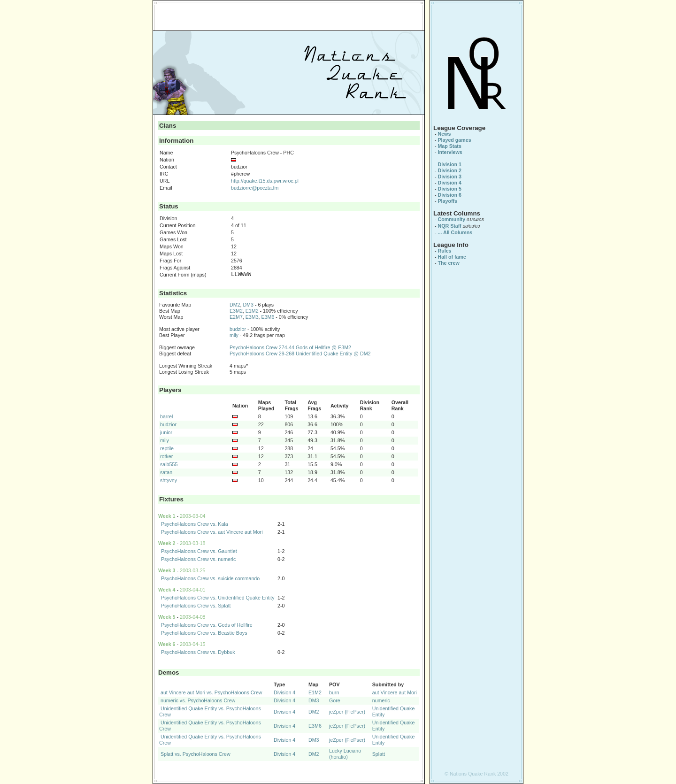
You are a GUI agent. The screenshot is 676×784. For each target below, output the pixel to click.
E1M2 (252, 311)
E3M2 (236, 311)
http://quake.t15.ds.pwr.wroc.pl (265, 181)
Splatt (379, 754)
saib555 (169, 464)
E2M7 (236, 317)
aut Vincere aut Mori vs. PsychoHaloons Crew (211, 692)
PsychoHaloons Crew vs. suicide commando (210, 578)
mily (234, 335)
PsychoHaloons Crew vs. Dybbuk (198, 652)
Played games (454, 140)
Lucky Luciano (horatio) (345, 754)
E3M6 (268, 317)
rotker (166, 456)
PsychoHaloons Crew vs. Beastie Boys (204, 633)
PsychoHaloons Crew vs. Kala (195, 524)
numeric (381, 700)
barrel (166, 416)
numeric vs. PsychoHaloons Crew (198, 700)
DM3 (248, 305)
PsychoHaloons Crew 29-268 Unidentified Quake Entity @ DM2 (300, 354)
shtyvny (169, 480)
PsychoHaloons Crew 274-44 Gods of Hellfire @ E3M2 (290, 347)
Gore (335, 700)
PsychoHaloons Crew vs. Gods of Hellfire (207, 625)
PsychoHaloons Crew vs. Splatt (196, 606)
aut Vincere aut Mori (395, 692)
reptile (167, 448)
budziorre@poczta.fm (255, 188)
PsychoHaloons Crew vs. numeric (198, 559)
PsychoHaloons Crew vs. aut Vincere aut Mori (212, 532)
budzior (238, 329)
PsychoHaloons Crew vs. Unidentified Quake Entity (218, 598)
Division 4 (284, 692)
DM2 (235, 305)
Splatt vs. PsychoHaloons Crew (196, 754)
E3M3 (252, 317)
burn (334, 692)
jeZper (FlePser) (347, 712)
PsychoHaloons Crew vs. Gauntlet (199, 551)
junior (166, 432)
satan (166, 472)
